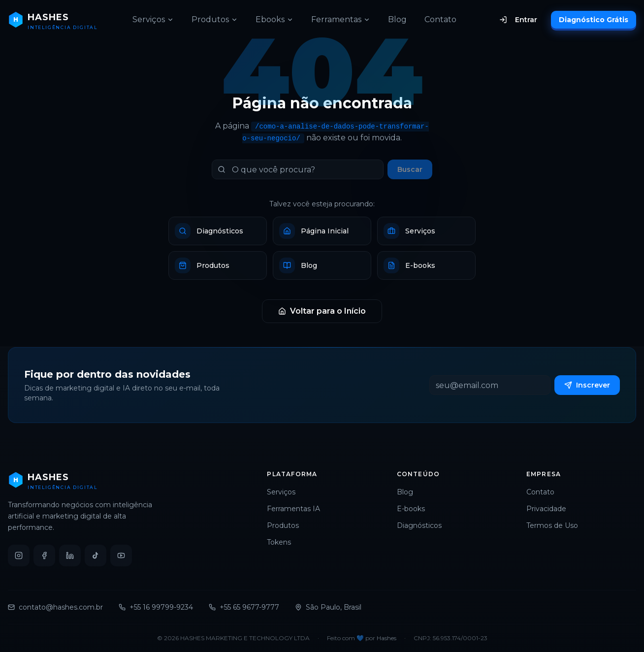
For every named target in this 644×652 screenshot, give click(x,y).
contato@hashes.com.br (55, 607)
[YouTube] (121, 555)
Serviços (153, 19)
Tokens (283, 542)
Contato (440, 19)
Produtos (215, 19)
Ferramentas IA (297, 509)
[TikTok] (96, 555)
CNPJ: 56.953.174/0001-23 (451, 638)
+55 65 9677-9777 (244, 607)
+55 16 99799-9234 (156, 607)
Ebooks (274, 19)
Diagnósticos (423, 525)
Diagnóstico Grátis (594, 20)
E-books (415, 509)
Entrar (518, 20)
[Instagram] (19, 555)
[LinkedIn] (70, 555)
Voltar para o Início (322, 311)
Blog (397, 19)
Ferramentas (341, 19)
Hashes (386, 638)
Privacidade (550, 509)
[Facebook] (44, 555)
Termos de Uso (556, 525)
